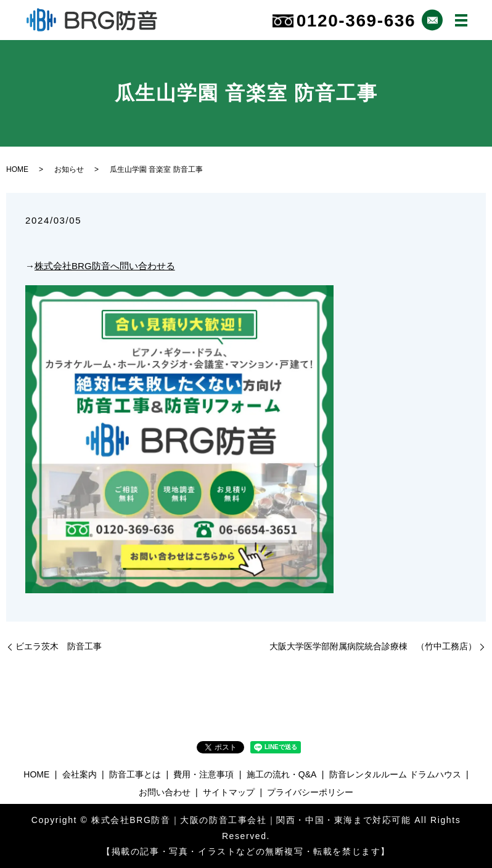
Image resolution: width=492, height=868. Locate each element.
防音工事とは (135, 774)
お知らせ (69, 169)
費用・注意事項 (203, 774)
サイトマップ (229, 792)
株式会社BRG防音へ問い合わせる (105, 266)
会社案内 (80, 774)
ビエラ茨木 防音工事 (59, 646)
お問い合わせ (165, 792)
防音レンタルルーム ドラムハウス (395, 774)
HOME (17, 169)
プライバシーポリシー (310, 792)
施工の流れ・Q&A (282, 774)
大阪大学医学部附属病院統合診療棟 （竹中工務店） (373, 646)
